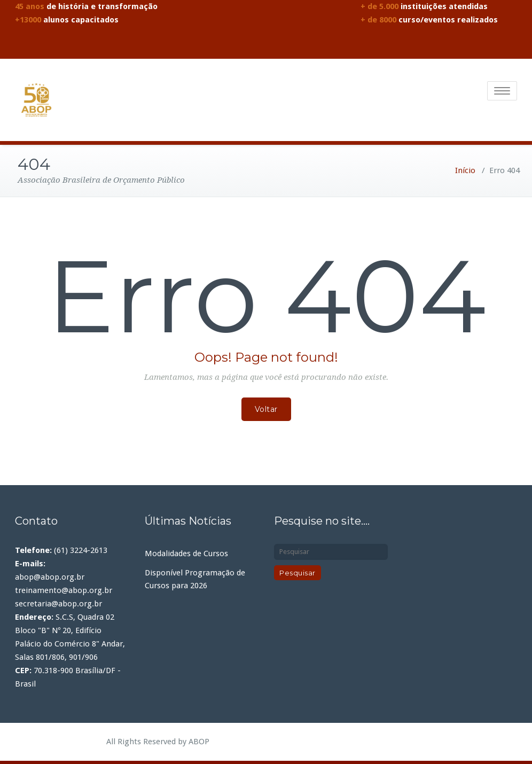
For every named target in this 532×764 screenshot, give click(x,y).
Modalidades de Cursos (186, 551)
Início (465, 168)
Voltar (266, 407)
